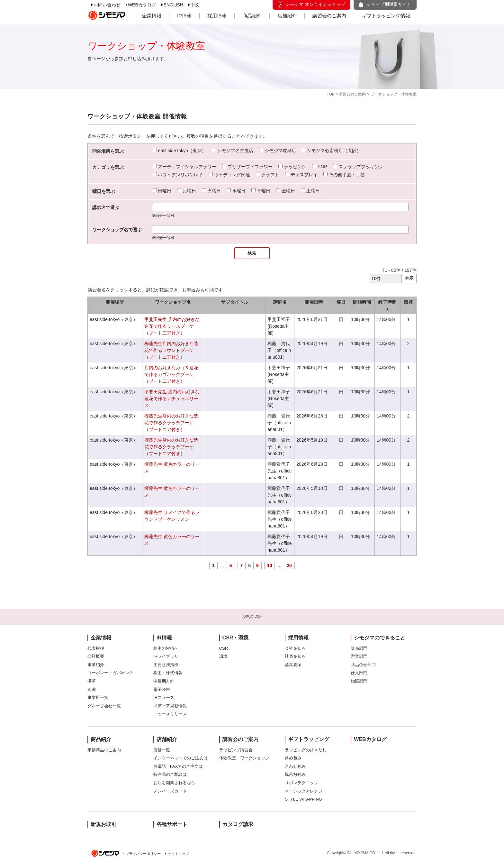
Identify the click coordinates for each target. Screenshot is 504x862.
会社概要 (96, 656)
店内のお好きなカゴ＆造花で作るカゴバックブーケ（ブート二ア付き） (171, 374)
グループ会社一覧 (104, 706)
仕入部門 (359, 673)
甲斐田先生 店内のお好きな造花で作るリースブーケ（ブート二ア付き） (172, 326)
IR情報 (184, 16)
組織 (92, 689)
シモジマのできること (380, 638)
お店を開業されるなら (174, 783)
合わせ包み (295, 766)
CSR (224, 648)
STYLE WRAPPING (303, 799)
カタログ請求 (238, 824)
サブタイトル (235, 302)
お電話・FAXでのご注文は (178, 766)
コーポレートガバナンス (110, 673)
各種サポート (172, 824)
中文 (195, 5)
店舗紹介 (287, 16)
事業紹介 (96, 665)
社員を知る (295, 656)
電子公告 (162, 689)
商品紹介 (252, 16)
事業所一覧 (98, 697)
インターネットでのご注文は (180, 758)
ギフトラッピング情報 (386, 16)
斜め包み (293, 758)
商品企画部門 (363, 665)
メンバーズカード (170, 791)
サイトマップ (178, 854)
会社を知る (295, 648)
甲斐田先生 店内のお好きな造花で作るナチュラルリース (172, 399)
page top (252, 616)
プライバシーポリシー (143, 854)
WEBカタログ (142, 5)
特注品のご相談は (170, 774)
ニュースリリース (170, 714)
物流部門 (359, 681)
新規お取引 (104, 824)
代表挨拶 (96, 648)
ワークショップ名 (173, 302)
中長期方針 (164, 681)
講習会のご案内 (329, 16)
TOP (330, 94)
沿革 (92, 681)
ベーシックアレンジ (304, 791)
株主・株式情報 (168, 673)
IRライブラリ (166, 656)
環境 (223, 656)
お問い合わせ (107, 5)
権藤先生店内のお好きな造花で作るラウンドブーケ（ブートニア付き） (171, 350)
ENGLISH (173, 5)
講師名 (280, 302)
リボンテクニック (301, 783)
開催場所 (115, 302)
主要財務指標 (166, 665)
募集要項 (293, 665)
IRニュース (164, 697)
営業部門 (359, 656)
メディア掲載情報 (170, 706)
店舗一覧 (162, 750)
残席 (408, 302)
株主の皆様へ (166, 648)
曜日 (341, 302)
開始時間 (362, 302)
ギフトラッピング (309, 739)
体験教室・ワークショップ (244, 758)
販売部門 (359, 648)
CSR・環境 (236, 638)
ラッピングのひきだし (306, 750)
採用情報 (217, 16)
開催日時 (314, 302)
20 (289, 565)
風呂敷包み (295, 774)
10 (270, 565)
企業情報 (152, 16)
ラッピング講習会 (236, 750)
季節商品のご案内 (104, 750)
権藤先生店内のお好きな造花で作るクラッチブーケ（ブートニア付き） (171, 423)
